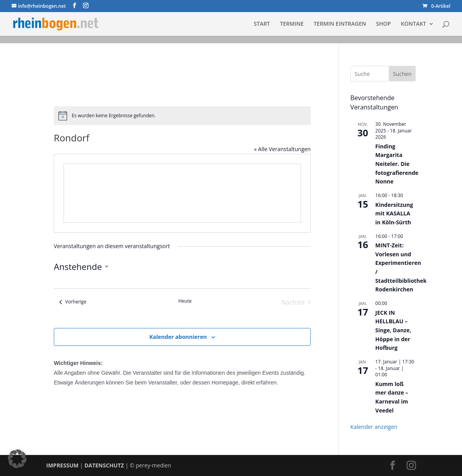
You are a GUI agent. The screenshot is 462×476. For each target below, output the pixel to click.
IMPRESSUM (63, 465)
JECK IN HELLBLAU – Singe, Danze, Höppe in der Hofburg (393, 330)
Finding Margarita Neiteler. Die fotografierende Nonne (397, 164)
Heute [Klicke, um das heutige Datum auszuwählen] (185, 301)
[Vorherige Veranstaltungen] (73, 302)
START (262, 24)
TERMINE (292, 24)
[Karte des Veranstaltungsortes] (182, 193)
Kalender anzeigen (374, 427)
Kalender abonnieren (178, 337)
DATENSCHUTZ (104, 465)
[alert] (182, 116)
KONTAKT (413, 24)
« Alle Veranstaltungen (282, 149)
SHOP (384, 24)
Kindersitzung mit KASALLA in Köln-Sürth (394, 213)
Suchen (402, 74)
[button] (17, 459)
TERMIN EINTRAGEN (340, 24)
